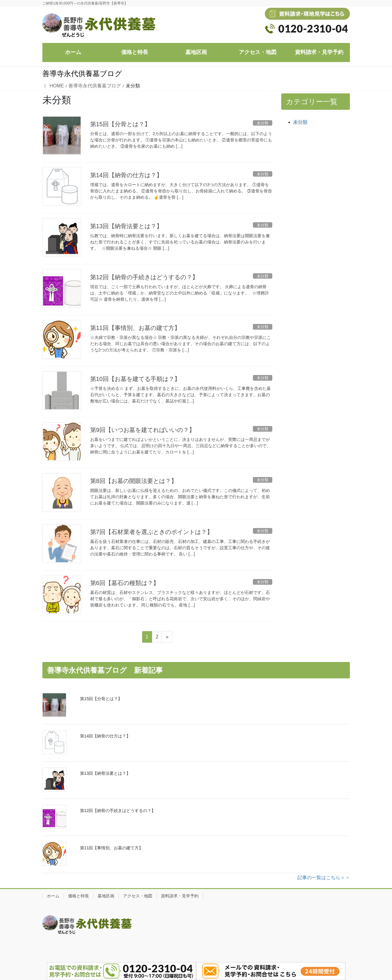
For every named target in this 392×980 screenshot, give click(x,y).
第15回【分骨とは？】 (120, 124)
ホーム (53, 896)
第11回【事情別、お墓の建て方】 (135, 328)
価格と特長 (79, 896)
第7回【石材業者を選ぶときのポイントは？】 (152, 532)
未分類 (300, 122)
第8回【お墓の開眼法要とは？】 (134, 481)
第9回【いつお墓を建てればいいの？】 (143, 430)
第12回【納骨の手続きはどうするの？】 (144, 277)
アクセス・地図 (138, 896)
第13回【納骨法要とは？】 (126, 226)
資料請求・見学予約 (180, 896)
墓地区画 (106, 896)
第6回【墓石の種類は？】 (125, 583)
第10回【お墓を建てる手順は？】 (135, 379)
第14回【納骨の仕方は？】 (126, 175)
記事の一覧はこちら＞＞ (324, 878)
